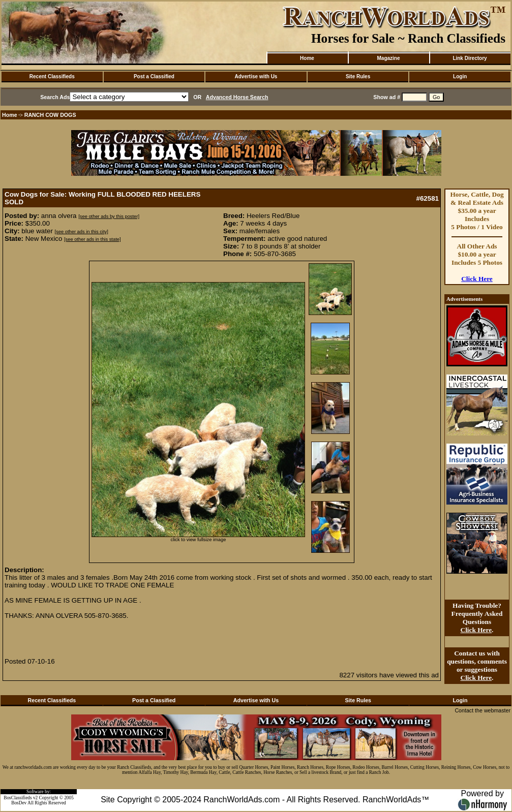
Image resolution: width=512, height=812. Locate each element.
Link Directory (470, 58)
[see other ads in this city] (82, 232)
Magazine (388, 58)
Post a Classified (154, 76)
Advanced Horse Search (237, 97)
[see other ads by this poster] (109, 216)
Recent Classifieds (52, 76)
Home (307, 58)
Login (460, 76)
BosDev (19, 803)
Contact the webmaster (483, 710)
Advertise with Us (256, 76)
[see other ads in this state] (92, 239)
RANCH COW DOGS (50, 115)
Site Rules (358, 76)
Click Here (477, 279)
